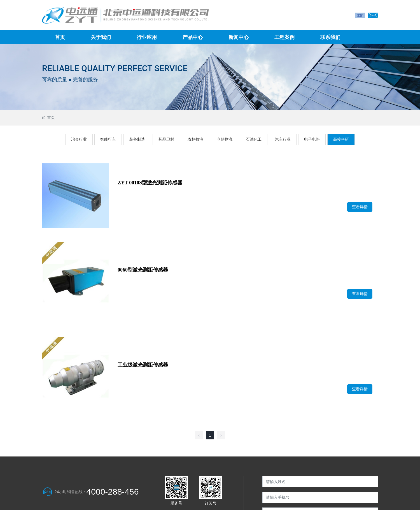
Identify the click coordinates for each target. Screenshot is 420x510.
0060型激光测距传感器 (143, 270)
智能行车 (108, 139)
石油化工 (254, 139)
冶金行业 (79, 139)
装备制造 (137, 139)
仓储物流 (225, 139)
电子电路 (312, 139)
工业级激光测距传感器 (143, 365)
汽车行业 (283, 139)
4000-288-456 (113, 492)
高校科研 (341, 139)
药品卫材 (166, 139)
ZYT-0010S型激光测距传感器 (150, 183)
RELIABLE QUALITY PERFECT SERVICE (115, 68)
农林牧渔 (195, 139)
